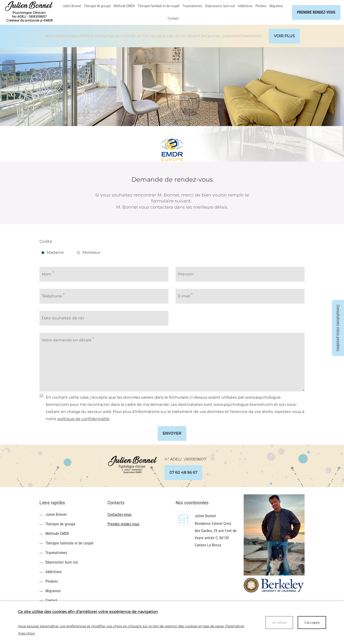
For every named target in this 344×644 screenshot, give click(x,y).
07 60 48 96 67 (183, 472)
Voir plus (284, 36)
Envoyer (172, 433)
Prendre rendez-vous (123, 524)
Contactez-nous (119, 515)
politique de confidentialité (83, 419)
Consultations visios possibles (338, 328)
